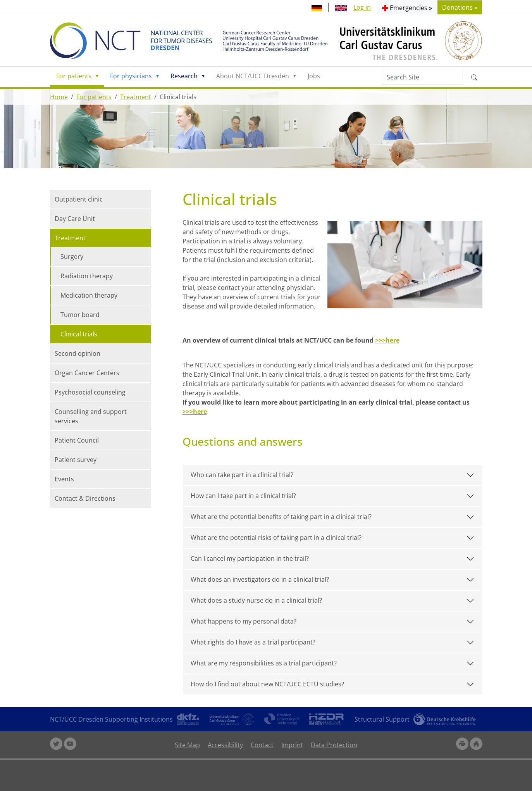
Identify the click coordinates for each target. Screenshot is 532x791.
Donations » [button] (460, 7)
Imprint (292, 745)
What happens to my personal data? (244, 621)
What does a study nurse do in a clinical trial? (256, 600)
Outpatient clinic (79, 199)
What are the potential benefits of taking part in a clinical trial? (281, 517)
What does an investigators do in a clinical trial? (260, 579)
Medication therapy (89, 295)
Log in (362, 7)
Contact (262, 745)
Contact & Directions (85, 498)
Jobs (314, 76)
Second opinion (77, 353)
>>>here (387, 340)
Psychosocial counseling (90, 392)
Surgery (72, 257)
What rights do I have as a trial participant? (253, 642)
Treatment (136, 97)
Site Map (187, 745)
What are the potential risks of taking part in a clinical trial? (276, 538)
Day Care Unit (75, 219)
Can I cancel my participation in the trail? (250, 558)
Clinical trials (79, 334)
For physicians (131, 76)
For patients (74, 76)
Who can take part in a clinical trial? (242, 475)
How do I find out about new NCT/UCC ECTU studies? (267, 684)
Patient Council (77, 440)
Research (184, 76)
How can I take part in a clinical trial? (243, 496)
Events (64, 479)
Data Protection (334, 745)
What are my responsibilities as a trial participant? (264, 663)
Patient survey (76, 460)
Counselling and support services (91, 416)
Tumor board (80, 315)
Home (59, 97)
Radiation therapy (87, 276)
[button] (407, 7)
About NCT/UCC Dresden (253, 76)
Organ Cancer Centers (87, 373)
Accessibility (225, 745)
